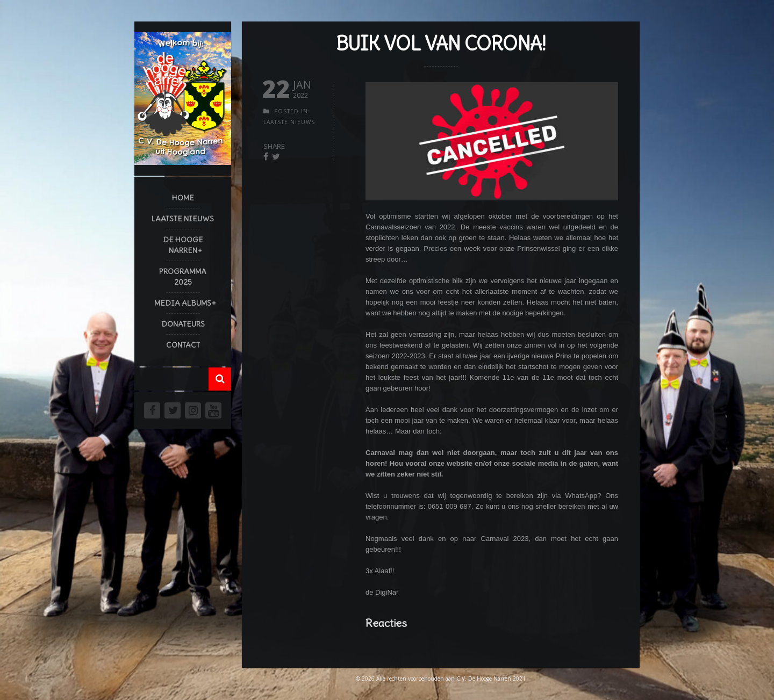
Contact (183, 345)
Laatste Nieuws (183, 219)
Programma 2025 (183, 277)
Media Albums (183, 303)
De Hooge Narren (183, 245)
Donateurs (183, 324)
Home (183, 198)
